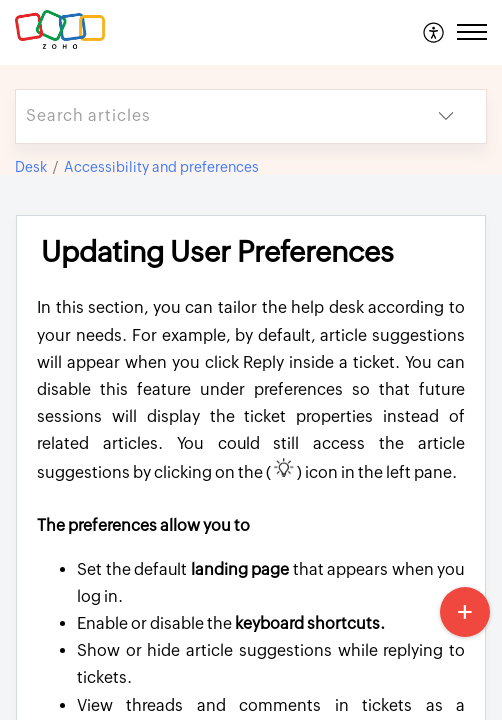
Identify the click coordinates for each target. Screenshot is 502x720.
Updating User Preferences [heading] (217, 252)
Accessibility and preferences (161, 167)
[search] (211, 116)
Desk (31, 167)
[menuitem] (434, 32)
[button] (434, 32)
